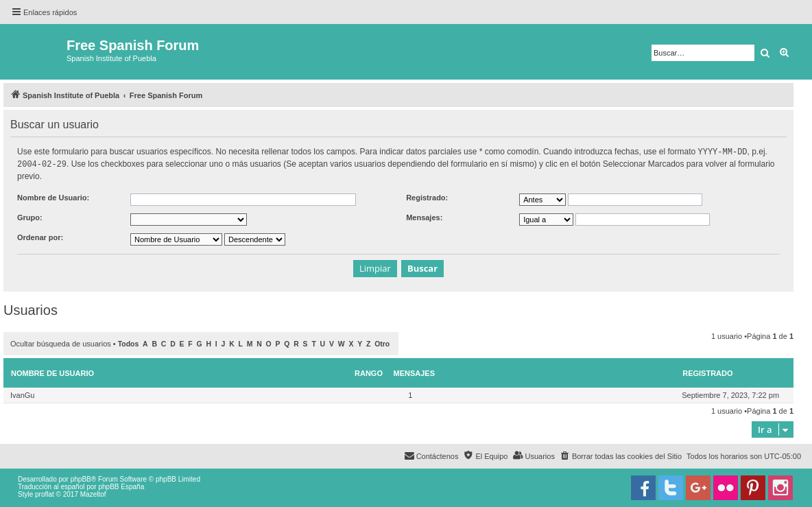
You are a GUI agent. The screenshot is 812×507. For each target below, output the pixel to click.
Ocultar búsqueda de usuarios (61, 342)
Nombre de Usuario (52, 372)
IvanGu (22, 394)
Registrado (707, 372)
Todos (129, 343)
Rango (369, 372)
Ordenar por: (40, 236)
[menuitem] (621, 455)
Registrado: (427, 196)
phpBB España (121, 485)
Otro (382, 343)
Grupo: (30, 216)
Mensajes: (424, 216)
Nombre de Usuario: (53, 196)
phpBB (81, 478)
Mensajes (415, 372)
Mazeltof (93, 493)
